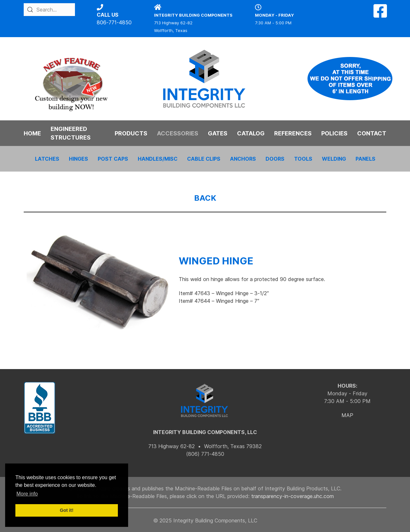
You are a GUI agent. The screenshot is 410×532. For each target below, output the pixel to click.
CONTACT (372, 133)
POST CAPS (113, 159)
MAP (347, 415)
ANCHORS (243, 159)
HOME (32, 133)
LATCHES (47, 159)
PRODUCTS (131, 133)
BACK (205, 198)
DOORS (275, 159)
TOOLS (303, 159)
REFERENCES (293, 133)
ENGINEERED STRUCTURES (71, 133)
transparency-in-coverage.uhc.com (292, 496)
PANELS (365, 159)
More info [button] (27, 494)
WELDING (334, 159)
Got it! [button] (67, 510)
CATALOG (251, 133)
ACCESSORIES (178, 133)
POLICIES (334, 133)
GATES (218, 133)
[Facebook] (380, 15)
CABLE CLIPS (204, 159)
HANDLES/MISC (158, 159)
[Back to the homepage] (205, 79)
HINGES (78, 159)
